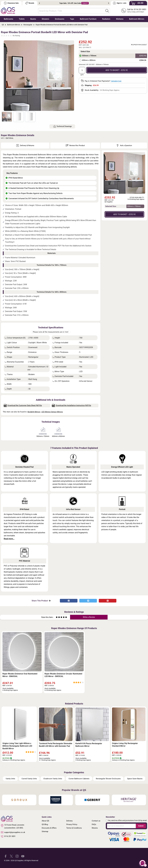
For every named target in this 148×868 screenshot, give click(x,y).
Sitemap (45, 831)
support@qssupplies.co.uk (13, 832)
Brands (30, 3)
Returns (95, 828)
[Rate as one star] (57, 617)
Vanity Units (10, 779)
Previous (39, 3)
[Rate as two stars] (58, 617)
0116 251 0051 (8, 836)
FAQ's (94, 824)
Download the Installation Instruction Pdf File (71, 406)
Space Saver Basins (135, 779)
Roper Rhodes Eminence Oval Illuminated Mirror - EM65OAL (20, 675)
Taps (72, 19)
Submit (141, 826)
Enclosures (60, 19)
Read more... (9, 539)
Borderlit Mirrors (34, 412)
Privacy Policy (72, 824)
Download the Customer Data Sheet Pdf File (23, 406)
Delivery (69, 821)
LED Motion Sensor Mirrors (52, 412)
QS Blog (45, 824)
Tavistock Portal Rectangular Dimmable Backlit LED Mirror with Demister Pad (56, 745)
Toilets (22, 19)
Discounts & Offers (49, 828)
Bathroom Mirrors (137, 19)
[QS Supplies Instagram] (17, 856)
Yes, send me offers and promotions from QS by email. (127, 820)
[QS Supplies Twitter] (11, 856)
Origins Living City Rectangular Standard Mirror (125, 745)
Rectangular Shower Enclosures (108, 779)
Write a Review (89, 617)
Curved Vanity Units (29, 779)
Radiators (106, 19)
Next (109, 3)
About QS (45, 821)
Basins (33, 19)
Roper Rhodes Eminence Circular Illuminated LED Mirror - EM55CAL (63, 675)
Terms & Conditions (74, 828)
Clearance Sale (11, 3)
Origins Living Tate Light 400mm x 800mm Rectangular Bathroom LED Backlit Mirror (17, 746)
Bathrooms (8, 19)
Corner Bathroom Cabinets (79, 779)
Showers (45, 19)
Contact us (96, 821)
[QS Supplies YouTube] (23, 856)
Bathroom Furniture (88, 19)
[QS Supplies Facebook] (6, 856)
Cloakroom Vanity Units (53, 779)
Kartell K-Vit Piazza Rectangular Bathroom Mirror (89, 745)
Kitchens (120, 19)
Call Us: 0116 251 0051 (137, 9)
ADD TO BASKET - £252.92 (117, 70)
